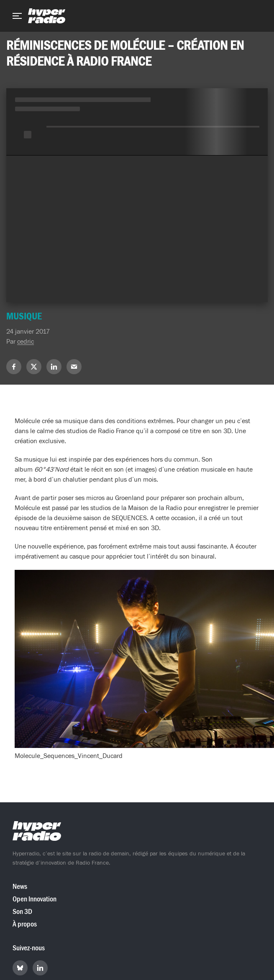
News (20, 887)
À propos (25, 924)
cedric (26, 342)
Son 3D (22, 912)
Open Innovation (35, 899)
